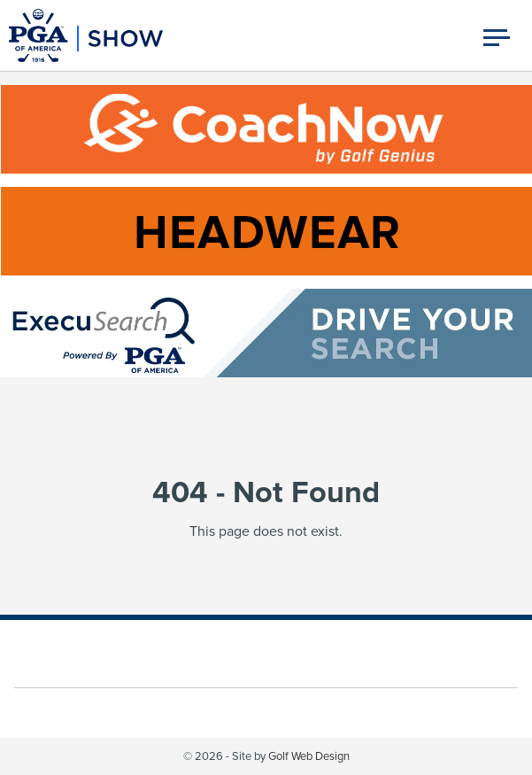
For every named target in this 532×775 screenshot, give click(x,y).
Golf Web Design (309, 756)
